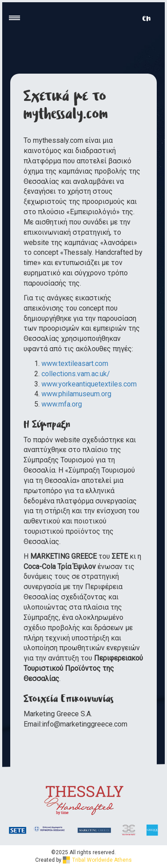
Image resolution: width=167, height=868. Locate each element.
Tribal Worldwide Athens (97, 860)
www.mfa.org (62, 404)
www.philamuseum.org (76, 394)
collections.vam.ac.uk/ (77, 374)
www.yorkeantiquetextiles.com (89, 384)
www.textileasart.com (75, 363)
